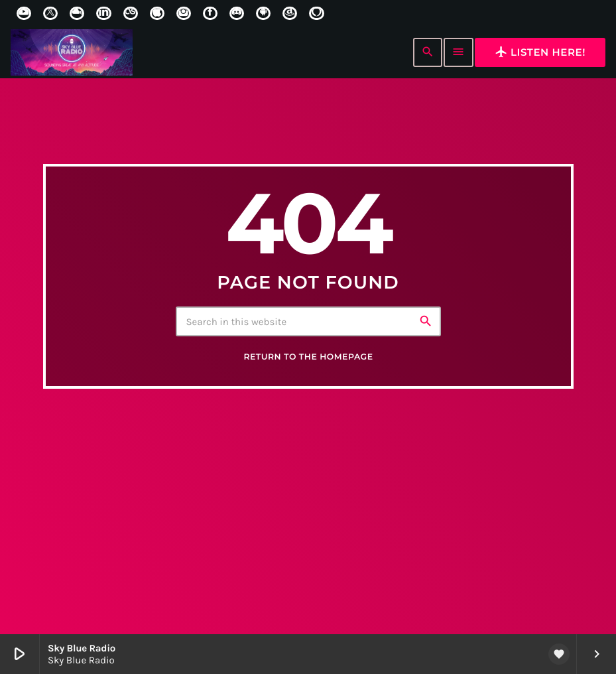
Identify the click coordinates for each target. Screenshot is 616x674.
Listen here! (540, 52)
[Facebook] (210, 13)
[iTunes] (157, 13)
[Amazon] (290, 13)
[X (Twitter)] (50, 13)
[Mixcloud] (77, 13)
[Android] (263, 13)
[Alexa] (316, 13)
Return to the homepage (308, 398)
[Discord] (237, 13)
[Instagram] (184, 13)
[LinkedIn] (103, 13)
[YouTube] (24, 13)
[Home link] (72, 52)
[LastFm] (131, 13)
